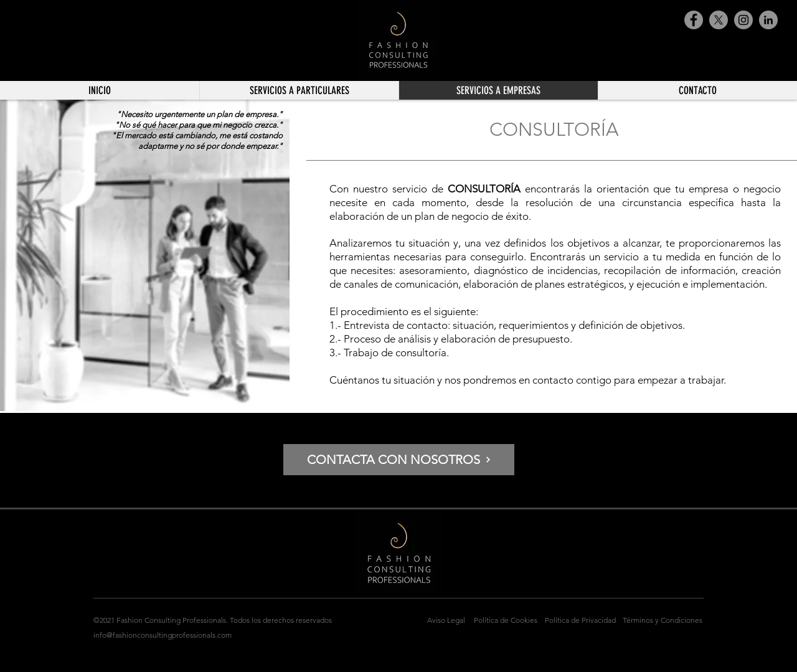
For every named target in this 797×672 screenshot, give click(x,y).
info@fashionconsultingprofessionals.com (163, 635)
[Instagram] (743, 20)
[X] (719, 20)
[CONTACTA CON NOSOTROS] (399, 460)
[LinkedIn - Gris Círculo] (768, 20)
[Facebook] (694, 20)
